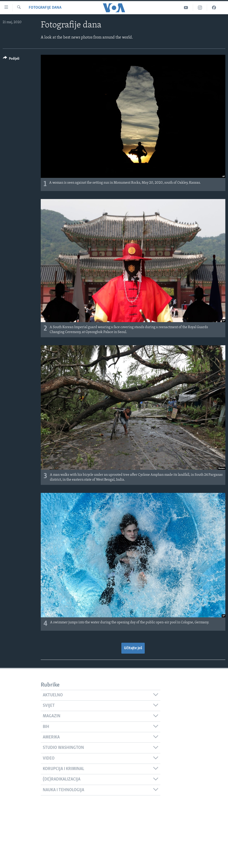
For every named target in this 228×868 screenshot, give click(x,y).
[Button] (11, 59)
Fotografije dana (45, 8)
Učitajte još (133, 648)
